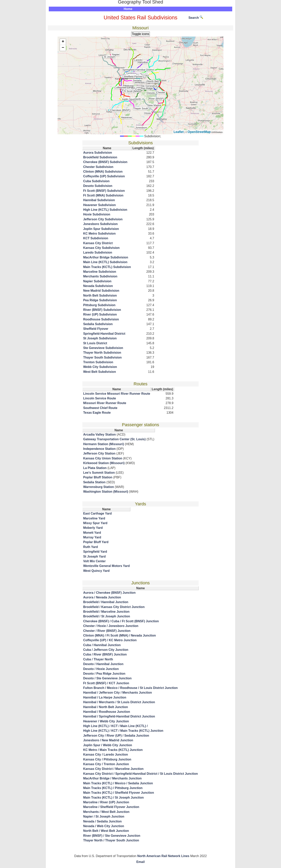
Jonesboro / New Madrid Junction (108, 740)
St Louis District (95, 343)
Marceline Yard (94, 518)
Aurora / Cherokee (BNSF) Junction (109, 593)
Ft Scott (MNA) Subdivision (103, 195)
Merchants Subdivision (100, 276)
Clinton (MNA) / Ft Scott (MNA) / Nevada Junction (119, 635)
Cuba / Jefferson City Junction (106, 650)
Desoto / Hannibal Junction (103, 664)
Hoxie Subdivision (97, 214)
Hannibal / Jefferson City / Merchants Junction (117, 693)
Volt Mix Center (94, 561)
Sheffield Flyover (96, 329)
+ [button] (63, 42)
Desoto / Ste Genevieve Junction (107, 678)
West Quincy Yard (96, 571)
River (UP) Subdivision (100, 314)
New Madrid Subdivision (101, 291)
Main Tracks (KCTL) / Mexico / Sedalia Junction (118, 783)
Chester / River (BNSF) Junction (107, 631)
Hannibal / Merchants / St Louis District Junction (119, 702)
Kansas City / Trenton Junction (106, 764)
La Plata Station (95, 468)
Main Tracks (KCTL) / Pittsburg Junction (113, 788)
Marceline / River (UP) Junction (106, 802)
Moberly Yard (93, 528)
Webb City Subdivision (100, 367)
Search (196, 18)
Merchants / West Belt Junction (106, 812)
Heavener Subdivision (99, 205)
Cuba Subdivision (96, 181)
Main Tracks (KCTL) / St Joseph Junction (113, 798)
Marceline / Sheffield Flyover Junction (111, 807)
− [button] (63, 48)
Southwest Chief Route (100, 408)
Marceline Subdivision (100, 272)
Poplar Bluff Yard (96, 542)
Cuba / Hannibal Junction (102, 645)
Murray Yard (92, 537)
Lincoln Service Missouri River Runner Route (117, 394)
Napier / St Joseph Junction (104, 816)
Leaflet (179, 132)
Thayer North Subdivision (102, 353)
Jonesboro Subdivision (100, 224)
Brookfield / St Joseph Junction (107, 616)
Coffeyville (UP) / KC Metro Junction (110, 640)
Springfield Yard (95, 552)
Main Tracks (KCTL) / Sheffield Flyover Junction (119, 793)
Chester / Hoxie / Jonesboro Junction (111, 626)
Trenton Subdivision (98, 362)
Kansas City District (98, 243)
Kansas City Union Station (103, 458)
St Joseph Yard (94, 556)
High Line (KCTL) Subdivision (105, 210)
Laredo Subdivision (98, 252)
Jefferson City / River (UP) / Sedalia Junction (116, 736)
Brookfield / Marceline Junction (106, 612)
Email (141, 862)
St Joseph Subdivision (100, 338)
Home (128, 9)
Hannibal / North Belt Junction (105, 707)
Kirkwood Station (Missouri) (104, 463)
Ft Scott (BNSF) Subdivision (104, 191)
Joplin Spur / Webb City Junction (108, 745)
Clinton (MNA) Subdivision (103, 172)
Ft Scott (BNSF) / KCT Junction (106, 683)
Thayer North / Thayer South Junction (111, 840)
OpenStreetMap (199, 132)
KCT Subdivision (96, 238)
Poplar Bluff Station (98, 477)
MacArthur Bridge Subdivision (106, 257)
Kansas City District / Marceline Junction (113, 769)
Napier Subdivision (97, 281)
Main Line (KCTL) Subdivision (105, 262)
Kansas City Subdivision (101, 248)
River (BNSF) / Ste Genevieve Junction (112, 836)
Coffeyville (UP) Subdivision (104, 176)
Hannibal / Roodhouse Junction (107, 712)
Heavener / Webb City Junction (106, 721)
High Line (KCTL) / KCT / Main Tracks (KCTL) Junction (123, 731)
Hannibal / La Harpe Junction (105, 697)
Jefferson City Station (99, 453)
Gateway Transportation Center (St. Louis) (114, 439)
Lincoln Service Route (100, 398)
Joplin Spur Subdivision (101, 229)
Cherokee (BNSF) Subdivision (105, 162)
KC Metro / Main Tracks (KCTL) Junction (113, 750)
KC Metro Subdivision (99, 234)
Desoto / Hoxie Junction (101, 669)
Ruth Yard (90, 547)
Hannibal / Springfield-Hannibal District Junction (119, 716)
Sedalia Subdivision (98, 324)
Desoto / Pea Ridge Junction (104, 674)
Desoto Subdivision (98, 186)
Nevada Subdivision (98, 286)
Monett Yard (92, 533)
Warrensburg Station (99, 487)
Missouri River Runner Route (105, 403)
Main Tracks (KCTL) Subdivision (107, 267)
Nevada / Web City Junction (104, 826)
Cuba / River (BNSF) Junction (105, 654)
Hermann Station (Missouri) (104, 444)
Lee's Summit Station (99, 473)
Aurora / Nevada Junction (102, 597)
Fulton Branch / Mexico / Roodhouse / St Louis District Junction (130, 688)
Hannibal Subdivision (99, 200)
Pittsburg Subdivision (99, 305)
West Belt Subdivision (100, 372)
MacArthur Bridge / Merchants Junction (112, 778)
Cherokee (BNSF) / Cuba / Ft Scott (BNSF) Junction (121, 621)
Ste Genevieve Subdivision (103, 348)
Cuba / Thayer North (98, 659)
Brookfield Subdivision (100, 157)
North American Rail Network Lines (163, 856)
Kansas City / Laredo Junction (105, 755)
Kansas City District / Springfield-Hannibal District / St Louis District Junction (140, 774)
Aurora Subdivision (98, 153)
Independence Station (99, 449)
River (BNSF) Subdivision (102, 310)
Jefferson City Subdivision (103, 219)
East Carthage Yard (97, 513)
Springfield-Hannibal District (104, 334)
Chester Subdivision (98, 167)
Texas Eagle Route (97, 413)
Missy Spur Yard (95, 523)
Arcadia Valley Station (99, 434)
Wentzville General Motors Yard (106, 566)
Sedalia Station (94, 482)
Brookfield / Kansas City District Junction (114, 607)
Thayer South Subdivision (102, 357)
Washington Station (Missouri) (106, 492)
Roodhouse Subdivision (101, 319)
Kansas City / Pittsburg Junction (107, 759)
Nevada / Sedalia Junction (102, 821)
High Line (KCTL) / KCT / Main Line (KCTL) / (115, 726)
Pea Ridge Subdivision (100, 300)
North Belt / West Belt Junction (106, 831)
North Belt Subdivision (100, 295)
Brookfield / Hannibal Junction (106, 602)
